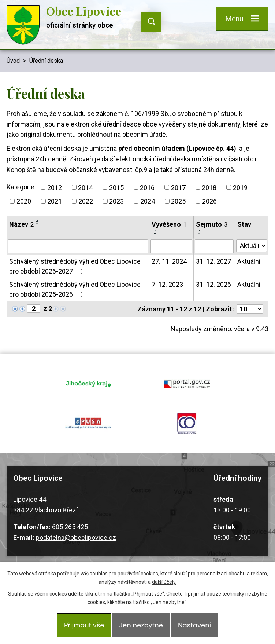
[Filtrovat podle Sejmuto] (214, 246)
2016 (147, 187)
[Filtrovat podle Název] (78, 246)
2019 (240, 187)
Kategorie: (21, 187)
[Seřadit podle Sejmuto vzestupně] (200, 231)
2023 (116, 201)
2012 (55, 187)
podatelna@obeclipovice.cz (76, 537)
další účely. (164, 582)
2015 (116, 187)
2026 (209, 201)
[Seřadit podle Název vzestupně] (38, 221)
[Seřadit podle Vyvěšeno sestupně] (156, 234)
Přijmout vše (84, 625)
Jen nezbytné (141, 625)
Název (21, 224)
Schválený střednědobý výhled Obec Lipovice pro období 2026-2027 (75, 266)
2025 (178, 201)
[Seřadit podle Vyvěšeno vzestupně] (156, 231)
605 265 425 (70, 527)
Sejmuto (212, 224)
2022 (86, 201)
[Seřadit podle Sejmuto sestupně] (200, 234)
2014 (85, 187)
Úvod (13, 61)
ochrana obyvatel (187, 423)
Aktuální (249, 261)
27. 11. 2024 (169, 261)
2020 (24, 201)
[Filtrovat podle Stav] (252, 246)
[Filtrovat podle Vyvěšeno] (172, 246)
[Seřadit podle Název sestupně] (38, 224)
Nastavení (194, 625)
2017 (178, 187)
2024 (148, 201)
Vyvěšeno (169, 224)
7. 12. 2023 (167, 284)
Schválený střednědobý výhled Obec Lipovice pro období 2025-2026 (75, 289)
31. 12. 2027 (213, 261)
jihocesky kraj (89, 384)
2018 (209, 187)
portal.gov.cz (187, 384)
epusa (89, 423)
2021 (55, 201)
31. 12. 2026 (213, 284)
